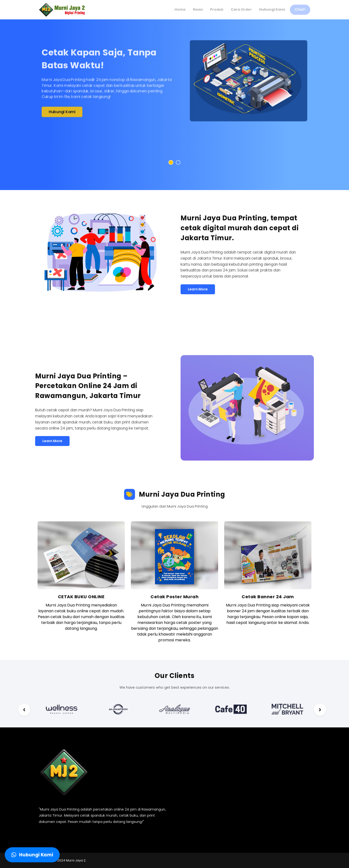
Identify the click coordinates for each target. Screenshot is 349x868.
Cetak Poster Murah (174, 597)
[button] (171, 162)
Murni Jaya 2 (76, 860)
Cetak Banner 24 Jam (268, 597)
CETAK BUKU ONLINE (81, 597)
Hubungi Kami (62, 113)
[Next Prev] (24, 710)
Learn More (198, 289)
